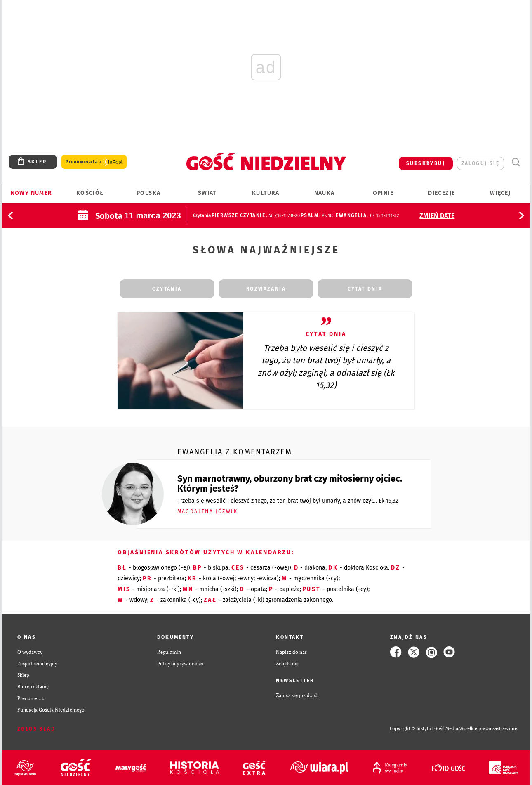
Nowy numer (32, 193)
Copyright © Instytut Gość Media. (425, 729)
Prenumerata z (94, 162)
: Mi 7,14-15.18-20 (256, 216)
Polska (148, 193)
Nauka (325, 193)
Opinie (383, 193)
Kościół (90, 193)
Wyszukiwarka (516, 162)
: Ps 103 (318, 216)
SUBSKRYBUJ (426, 163)
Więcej (500, 193)
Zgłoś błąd (36, 729)
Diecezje (441, 193)
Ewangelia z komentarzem (235, 452)
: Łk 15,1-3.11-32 (367, 216)
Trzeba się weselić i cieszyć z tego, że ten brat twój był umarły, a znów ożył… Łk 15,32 (288, 501)
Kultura (266, 193)
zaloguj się (480, 163)
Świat (207, 193)
